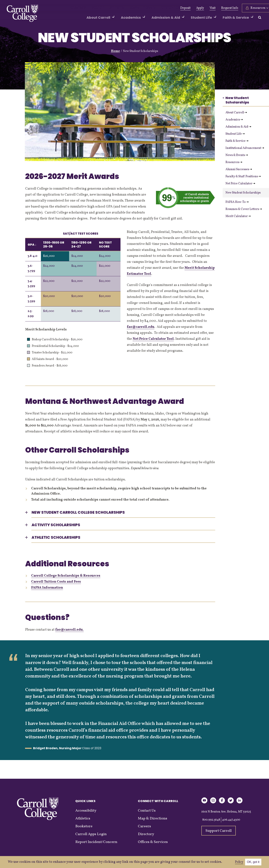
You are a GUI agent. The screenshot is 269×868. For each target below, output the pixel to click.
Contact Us (147, 811)
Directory (146, 834)
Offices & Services (153, 842)
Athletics (110, 8)
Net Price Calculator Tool (153, 339)
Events (139, 8)
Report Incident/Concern (96, 842)
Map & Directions (153, 819)
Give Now (77, 8)
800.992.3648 (211, 820)
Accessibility (86, 811)
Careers (144, 826)
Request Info (221, 8)
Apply (191, 8)
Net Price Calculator (240, 184)
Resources (234, 162)
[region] (73, 275)
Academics (234, 120)
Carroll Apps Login (91, 834)
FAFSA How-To (237, 202)
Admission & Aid (238, 127)
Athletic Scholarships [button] (56, 537)
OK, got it (253, 862)
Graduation (157, 8)
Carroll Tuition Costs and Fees (56, 582)
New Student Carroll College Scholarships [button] (78, 512)
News (126, 8)
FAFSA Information (47, 588)
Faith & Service (237, 141)
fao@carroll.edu (141, 327)
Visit (203, 8)
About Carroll (236, 113)
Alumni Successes (239, 169)
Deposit (176, 8)
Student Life (235, 134)
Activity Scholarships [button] (56, 525)
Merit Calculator (238, 216)
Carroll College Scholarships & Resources (66, 576)
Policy (239, 862)
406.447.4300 (231, 820)
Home (115, 51)
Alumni (94, 8)
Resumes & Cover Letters (244, 209)
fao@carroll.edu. (69, 630)
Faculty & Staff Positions (243, 177)
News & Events (237, 155)
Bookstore (84, 826)
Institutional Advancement (245, 148)
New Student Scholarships (236, 100)
